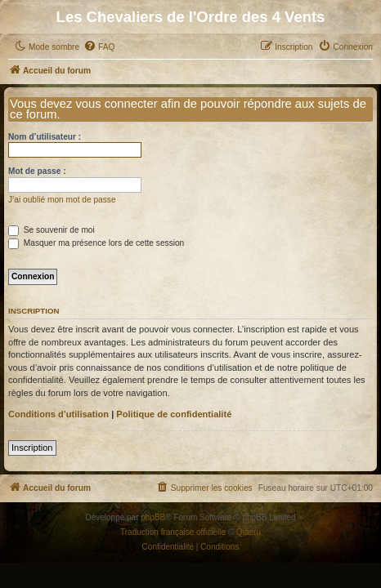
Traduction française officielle (173, 532)
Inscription (32, 448)
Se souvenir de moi (52, 230)
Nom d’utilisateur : (45, 137)
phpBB (153, 517)
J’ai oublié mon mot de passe (62, 200)
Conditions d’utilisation (58, 414)
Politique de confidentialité (174, 414)
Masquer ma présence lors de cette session (96, 243)
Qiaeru (249, 532)
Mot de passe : (37, 171)
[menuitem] (99, 47)
